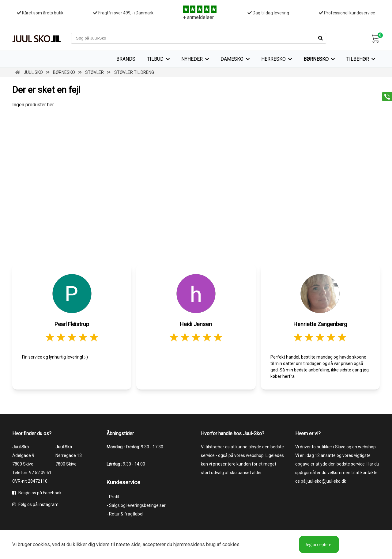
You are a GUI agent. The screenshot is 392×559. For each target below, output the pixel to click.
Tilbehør (358, 59)
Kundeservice (123, 482)
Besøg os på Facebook (37, 493)
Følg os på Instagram (35, 504)
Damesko (232, 59)
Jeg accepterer (319, 544)
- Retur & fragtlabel (125, 514)
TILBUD (155, 59)
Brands (126, 59)
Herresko (273, 59)
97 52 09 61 (40, 473)
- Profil (113, 497)
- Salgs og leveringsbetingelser (136, 505)
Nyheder (192, 59)
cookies (41, 544)
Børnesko (316, 59)
